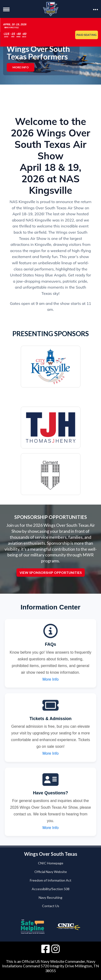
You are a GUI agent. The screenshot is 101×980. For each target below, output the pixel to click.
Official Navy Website (51, 872)
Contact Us (51, 906)
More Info (21, 67)
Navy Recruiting (50, 897)
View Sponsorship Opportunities (51, 572)
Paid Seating (86, 35)
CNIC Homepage (51, 863)
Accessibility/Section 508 (51, 889)
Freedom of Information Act (51, 880)
